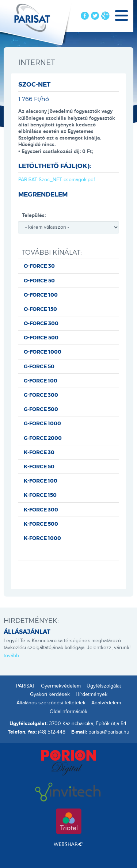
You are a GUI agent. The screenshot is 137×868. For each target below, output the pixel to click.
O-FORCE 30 (39, 266)
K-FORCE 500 (41, 524)
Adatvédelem (106, 703)
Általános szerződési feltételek (51, 703)
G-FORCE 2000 (43, 438)
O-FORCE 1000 (43, 352)
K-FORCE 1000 (42, 538)
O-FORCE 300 (41, 323)
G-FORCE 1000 (42, 423)
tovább (11, 656)
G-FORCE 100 (41, 380)
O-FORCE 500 (41, 337)
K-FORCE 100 (41, 481)
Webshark (68, 844)
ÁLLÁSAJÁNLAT (27, 631)
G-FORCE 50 (39, 366)
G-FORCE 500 (41, 409)
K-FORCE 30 (39, 452)
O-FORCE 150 (40, 309)
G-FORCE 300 (41, 395)
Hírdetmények (92, 694)
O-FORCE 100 (41, 295)
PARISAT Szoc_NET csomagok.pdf (57, 180)
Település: (34, 215)
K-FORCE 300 (41, 509)
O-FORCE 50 (39, 280)
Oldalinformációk (68, 712)
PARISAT (26, 686)
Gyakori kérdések (50, 694)
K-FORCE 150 (40, 495)
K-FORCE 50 (39, 466)
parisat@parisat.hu (109, 732)
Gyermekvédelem (61, 686)
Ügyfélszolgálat (104, 686)
